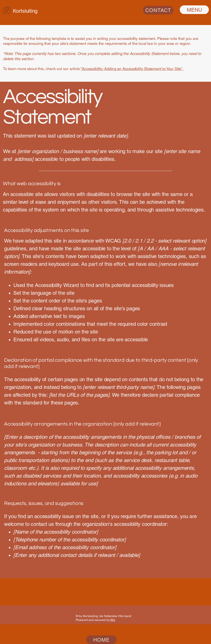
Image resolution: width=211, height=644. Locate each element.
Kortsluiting (25, 11)
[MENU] (194, 10)
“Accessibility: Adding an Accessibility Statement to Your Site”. (132, 69)
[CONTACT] (158, 10)
